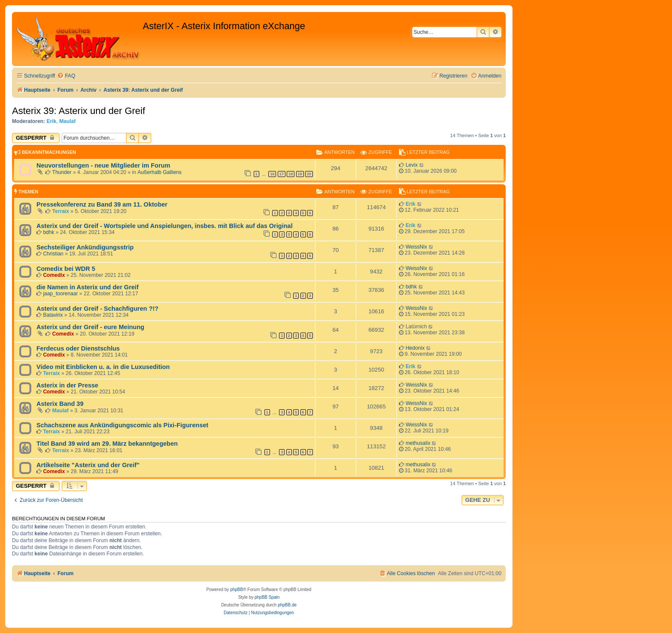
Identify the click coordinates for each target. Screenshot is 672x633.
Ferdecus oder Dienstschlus (78, 348)
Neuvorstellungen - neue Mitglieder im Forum (103, 165)
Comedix (54, 275)
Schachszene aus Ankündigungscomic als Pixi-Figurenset (122, 425)
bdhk (48, 232)
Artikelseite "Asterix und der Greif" (88, 465)
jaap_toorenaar (60, 294)
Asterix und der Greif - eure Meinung (90, 327)
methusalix (418, 443)
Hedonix (415, 348)
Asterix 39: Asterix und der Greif (79, 111)
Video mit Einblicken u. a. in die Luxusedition (103, 367)
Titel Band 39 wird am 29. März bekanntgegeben (107, 444)
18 (291, 174)
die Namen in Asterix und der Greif (87, 287)
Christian (53, 254)
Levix (411, 165)
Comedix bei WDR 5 (66, 269)
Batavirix (53, 315)
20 (309, 174)
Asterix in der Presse (67, 385)
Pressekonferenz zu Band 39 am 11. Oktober (102, 204)
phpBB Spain (267, 597)
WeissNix (416, 247)
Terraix (61, 211)
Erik (52, 121)
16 (272, 174)
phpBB (237, 589)
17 (282, 174)
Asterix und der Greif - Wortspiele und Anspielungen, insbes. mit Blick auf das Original (165, 226)
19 (300, 174)
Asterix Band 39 (60, 404)
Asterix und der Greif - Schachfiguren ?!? (97, 309)
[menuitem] (66, 76)
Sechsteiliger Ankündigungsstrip (85, 247)
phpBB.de (287, 605)
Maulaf (67, 121)
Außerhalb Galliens (160, 172)
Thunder (62, 172)
